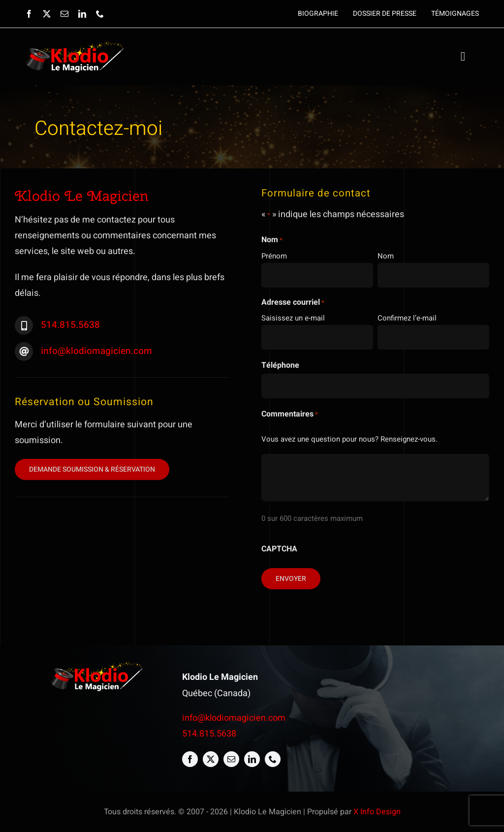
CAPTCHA (279, 549)
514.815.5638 (70, 325)
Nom (386, 256)
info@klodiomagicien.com (96, 351)
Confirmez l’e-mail (407, 318)
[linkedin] (82, 14)
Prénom (274, 256)
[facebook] (29, 14)
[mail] (64, 14)
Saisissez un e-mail (293, 318)
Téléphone (280, 365)
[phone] (100, 14)
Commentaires (290, 414)
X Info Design (377, 812)
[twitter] (47, 14)
